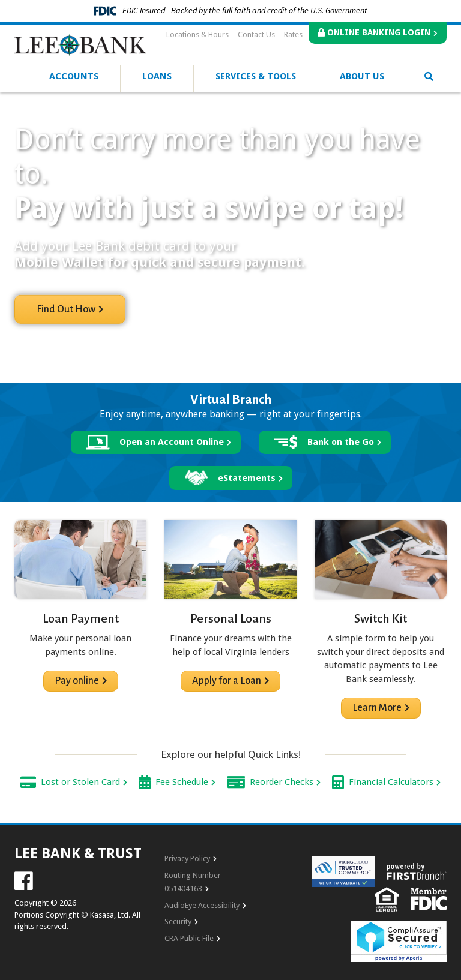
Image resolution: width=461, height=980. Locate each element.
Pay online (77, 681)
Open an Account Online (172, 442)
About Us (362, 76)
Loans (157, 76)
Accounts (74, 76)
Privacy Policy (187, 859)
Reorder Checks (282, 782)
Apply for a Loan (227, 681)
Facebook (24, 881)
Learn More (377, 708)
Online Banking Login (374, 32)
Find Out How (66, 309)
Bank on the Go (341, 442)
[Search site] (429, 77)
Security (178, 922)
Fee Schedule (182, 782)
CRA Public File (189, 938)
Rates (293, 34)
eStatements (247, 478)
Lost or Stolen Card (80, 782)
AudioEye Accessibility (202, 905)
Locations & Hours (197, 34)
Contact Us (256, 34)
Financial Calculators (391, 782)
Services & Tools (256, 76)
